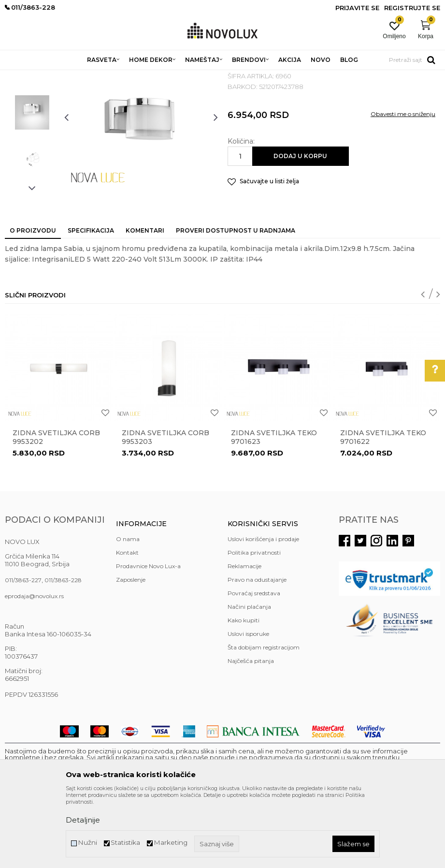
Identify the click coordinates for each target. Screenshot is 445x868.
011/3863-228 (63, 650)
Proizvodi (57, 76)
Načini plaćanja (249, 677)
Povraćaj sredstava (254, 663)
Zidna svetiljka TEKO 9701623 (274, 507)
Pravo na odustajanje (257, 650)
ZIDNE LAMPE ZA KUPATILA (200, 76)
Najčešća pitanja (251, 731)
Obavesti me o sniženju (403, 184)
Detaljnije (83, 820)
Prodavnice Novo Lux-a (148, 636)
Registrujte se (412, 8)
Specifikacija (91, 301)
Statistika (125, 843)
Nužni (87, 843)
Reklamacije (244, 636)
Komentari (145, 301)
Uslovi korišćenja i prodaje (263, 609)
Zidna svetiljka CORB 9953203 (165, 507)
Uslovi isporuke (248, 704)
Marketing (171, 843)
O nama (128, 609)
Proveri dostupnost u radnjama (236, 301)
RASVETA (91, 76)
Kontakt (127, 623)
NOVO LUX (21, 76)
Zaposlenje (131, 650)
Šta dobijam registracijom (264, 717)
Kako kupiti (244, 690)
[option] (32, 135)
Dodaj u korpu (300, 226)
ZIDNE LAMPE (132, 76)
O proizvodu (33, 301)
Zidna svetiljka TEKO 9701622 (383, 507)
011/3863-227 (23, 650)
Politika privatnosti (254, 623)
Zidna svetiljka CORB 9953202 (56, 507)
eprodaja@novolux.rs (34, 666)
